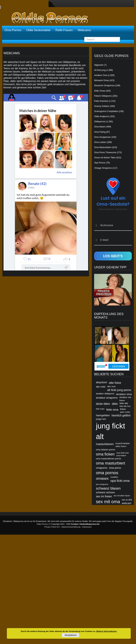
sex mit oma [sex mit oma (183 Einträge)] (108, 502)
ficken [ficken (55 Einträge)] (123, 409)
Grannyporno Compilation (106, 111)
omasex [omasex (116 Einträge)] (102, 478)
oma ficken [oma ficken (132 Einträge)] (105, 454)
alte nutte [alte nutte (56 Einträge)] (101, 387)
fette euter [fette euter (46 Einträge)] (100, 409)
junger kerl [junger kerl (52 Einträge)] (101, 419)
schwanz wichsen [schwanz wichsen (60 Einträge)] (105, 492)
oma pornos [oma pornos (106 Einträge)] (107, 473)
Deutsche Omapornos (104, 86)
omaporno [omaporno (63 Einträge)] (102, 468)
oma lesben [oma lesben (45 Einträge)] (121, 455)
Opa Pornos (100, 163)
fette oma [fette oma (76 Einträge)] (112, 410)
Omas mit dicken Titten (105, 158)
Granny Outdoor (102, 106)
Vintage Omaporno (103, 168)
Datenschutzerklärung (71, 527)
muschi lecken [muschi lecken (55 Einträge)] (123, 443)
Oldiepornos (100, 122)
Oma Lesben (100, 142)
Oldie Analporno (102, 116)
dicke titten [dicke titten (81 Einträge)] (103, 404)
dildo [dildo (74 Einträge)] (115, 404)
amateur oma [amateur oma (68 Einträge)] (124, 394)
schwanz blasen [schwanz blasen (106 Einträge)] (108, 488)
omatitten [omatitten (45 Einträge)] (114, 477)
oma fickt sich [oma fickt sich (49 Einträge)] (122, 453)
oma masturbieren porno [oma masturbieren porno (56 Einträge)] (108, 459)
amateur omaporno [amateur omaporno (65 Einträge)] (107, 398)
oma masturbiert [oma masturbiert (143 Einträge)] (110, 463)
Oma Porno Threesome (105, 152)
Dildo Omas (100, 91)
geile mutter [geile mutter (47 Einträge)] (125, 412)
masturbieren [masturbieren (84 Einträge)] (105, 444)
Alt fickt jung (100, 70)
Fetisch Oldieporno (103, 96)
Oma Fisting (100, 132)
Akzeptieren (71, 635)
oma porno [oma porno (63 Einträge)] (115, 468)
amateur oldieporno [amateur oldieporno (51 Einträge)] (105, 394)
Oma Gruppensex (102, 137)
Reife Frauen (64, 30)
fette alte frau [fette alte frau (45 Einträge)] (125, 406)
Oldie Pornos (42, 524)
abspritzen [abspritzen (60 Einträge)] (102, 382)
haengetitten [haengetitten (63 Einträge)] (103, 415)
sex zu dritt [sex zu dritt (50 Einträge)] (127, 500)
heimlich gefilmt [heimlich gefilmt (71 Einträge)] (121, 415)
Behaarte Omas (102, 80)
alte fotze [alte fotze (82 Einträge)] (115, 383)
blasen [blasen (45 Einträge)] (122, 400)
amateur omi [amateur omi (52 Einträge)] (125, 397)
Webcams (84, 30)
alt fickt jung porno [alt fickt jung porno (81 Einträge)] (119, 390)
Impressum (87, 527)
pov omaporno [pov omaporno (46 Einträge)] (102, 484)
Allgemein (99, 65)
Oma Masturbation (103, 147)
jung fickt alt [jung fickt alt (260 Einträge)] (110, 431)
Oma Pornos (13, 30)
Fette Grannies (101, 101)
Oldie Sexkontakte (38, 30)
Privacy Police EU (52, 527)
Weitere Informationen (106, 631)
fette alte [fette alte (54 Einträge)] (124, 403)
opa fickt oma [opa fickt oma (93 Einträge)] (120, 481)
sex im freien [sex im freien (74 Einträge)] (104, 496)
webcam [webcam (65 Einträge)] (126, 503)
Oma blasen (100, 127)
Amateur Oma (101, 75)
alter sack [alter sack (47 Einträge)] (111, 386)
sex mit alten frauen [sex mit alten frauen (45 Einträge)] (122, 496)
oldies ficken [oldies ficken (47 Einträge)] (121, 446)
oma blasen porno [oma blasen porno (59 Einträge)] (105, 450)
